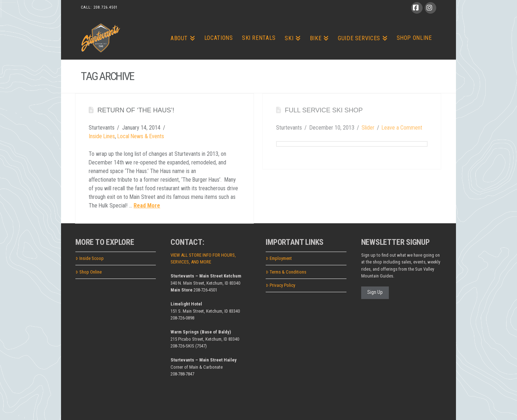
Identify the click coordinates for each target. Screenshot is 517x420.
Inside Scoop (90, 258)
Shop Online (89, 272)
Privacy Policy (280, 285)
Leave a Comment (402, 128)
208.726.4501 (106, 7)
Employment (279, 258)
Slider (368, 128)
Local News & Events (141, 136)
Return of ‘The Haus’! (136, 110)
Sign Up (375, 292)
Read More (147, 206)
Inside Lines (102, 136)
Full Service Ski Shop (324, 110)
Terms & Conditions (286, 272)
